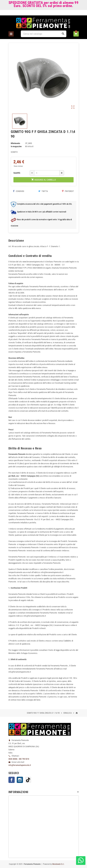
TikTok (28, 780)
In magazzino (16, 146)
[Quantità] (47, 173)
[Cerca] (44, 34)
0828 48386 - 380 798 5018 (19, 759)
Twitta (43, 191)
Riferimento (15, 143)
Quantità (17, 173)
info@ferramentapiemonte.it (20, 765)
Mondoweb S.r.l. (58, 864)
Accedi (73, 13)
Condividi (19, 191)
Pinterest (68, 191)
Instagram (20, 780)
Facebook (12, 780)
